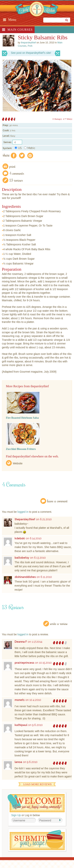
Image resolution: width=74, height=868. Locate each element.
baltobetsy (22, 558)
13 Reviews (16, 180)
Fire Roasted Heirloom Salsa (22, 418)
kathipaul (21, 725)
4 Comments (17, 173)
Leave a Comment (57, 501)
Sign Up (16, 815)
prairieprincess (24, 663)
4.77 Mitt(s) (68, 119)
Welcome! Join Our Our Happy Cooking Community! (36, 803)
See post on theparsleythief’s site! (31, 53)
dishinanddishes (25, 577)
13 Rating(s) (57, 119)
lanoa (18, 762)
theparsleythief (25, 519)
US (18, 148)
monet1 (20, 700)
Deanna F (21, 642)
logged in (23, 512)
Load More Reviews (37, 784)
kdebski (20, 538)
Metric (30, 148)
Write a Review (59, 623)
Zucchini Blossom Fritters (21, 449)
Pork (30, 46)
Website (18, 463)
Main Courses (20, 30)
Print (12, 166)
